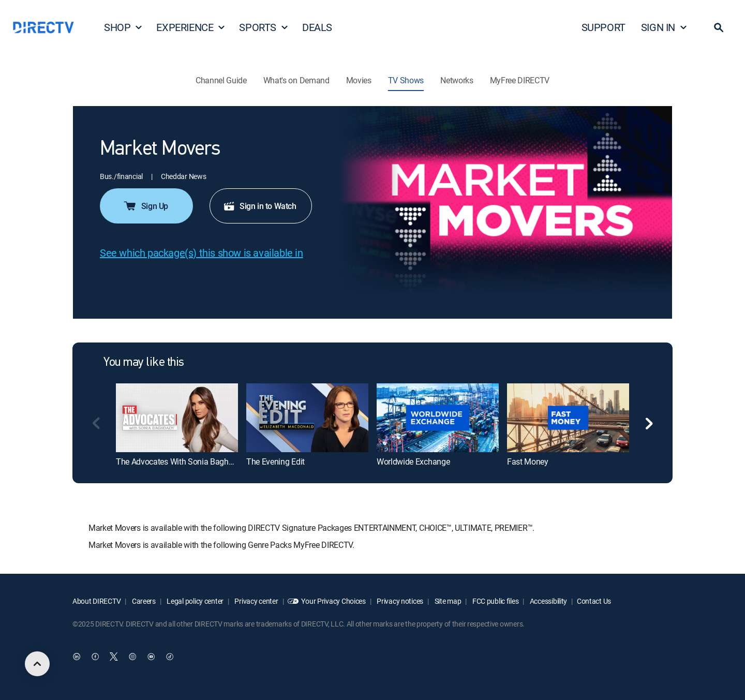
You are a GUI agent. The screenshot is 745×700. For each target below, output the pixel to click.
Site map (447, 601)
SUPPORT (604, 27)
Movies (359, 80)
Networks (457, 80)
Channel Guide (221, 80)
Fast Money (528, 461)
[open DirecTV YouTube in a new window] (151, 657)
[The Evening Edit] (307, 418)
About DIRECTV (96, 601)
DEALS (317, 27)
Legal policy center (195, 601)
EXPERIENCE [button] (191, 27)
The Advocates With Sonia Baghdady (181, 461)
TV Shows (406, 80)
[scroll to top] (37, 664)
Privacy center (256, 601)
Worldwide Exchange (413, 461)
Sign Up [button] (145, 206)
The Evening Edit (275, 461)
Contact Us (594, 601)
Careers (143, 601)
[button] (719, 27)
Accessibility (548, 601)
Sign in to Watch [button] (260, 206)
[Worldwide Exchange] (438, 418)
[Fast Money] (568, 418)
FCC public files (495, 601)
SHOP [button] (123, 27)
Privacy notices (400, 601)
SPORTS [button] (264, 27)
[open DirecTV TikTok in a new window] (170, 657)
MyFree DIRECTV (520, 80)
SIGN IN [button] (664, 27)
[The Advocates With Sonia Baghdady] (177, 418)
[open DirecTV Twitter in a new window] (114, 657)
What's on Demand (296, 80)
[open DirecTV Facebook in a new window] (95, 657)
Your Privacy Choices (333, 601)
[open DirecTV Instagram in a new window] (132, 657)
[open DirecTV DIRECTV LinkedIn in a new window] (77, 657)
